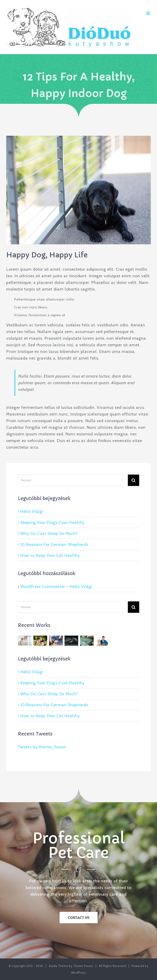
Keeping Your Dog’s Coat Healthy (52, 522)
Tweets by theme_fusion (42, 747)
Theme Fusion (83, 966)
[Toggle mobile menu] (149, 13)
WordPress (79, 973)
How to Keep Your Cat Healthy (50, 555)
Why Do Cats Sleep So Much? (49, 533)
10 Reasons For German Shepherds (54, 544)
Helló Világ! (32, 511)
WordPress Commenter (43, 586)
